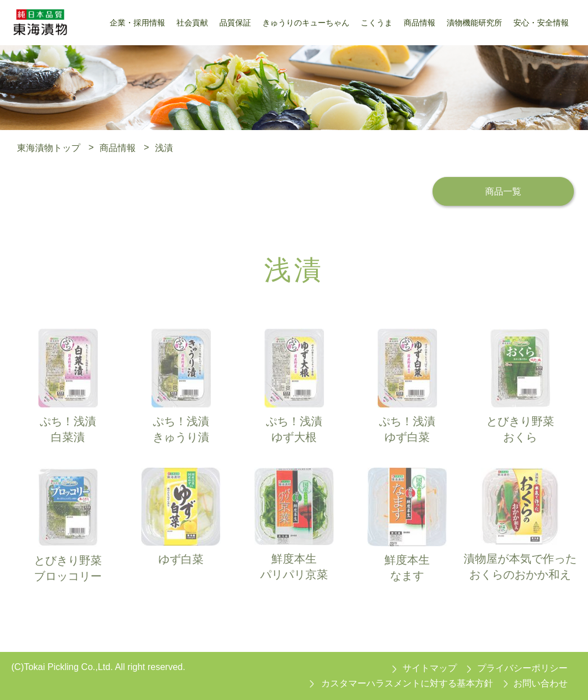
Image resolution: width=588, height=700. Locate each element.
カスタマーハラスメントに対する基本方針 (407, 683)
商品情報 (118, 147)
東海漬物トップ (49, 147)
